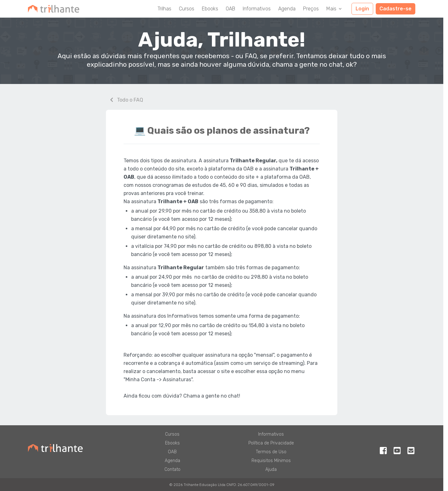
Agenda (287, 9)
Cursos (187, 9)
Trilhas (164, 9)
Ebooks (210, 9)
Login (362, 9)
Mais (335, 9)
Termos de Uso (271, 452)
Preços (311, 9)
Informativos (257, 9)
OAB (230, 9)
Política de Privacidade (271, 443)
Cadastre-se (395, 9)
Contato (172, 469)
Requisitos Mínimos (271, 461)
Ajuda (271, 469)
